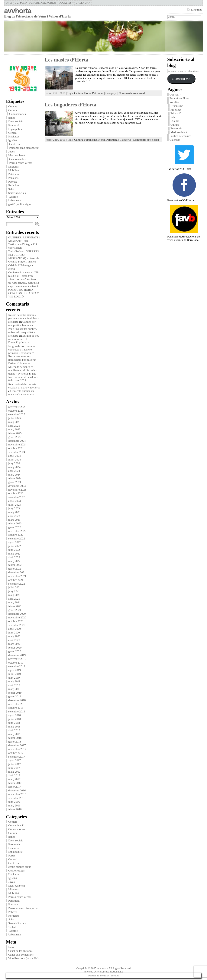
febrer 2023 (15, 523)
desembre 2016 (17, 790)
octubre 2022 (16, 535)
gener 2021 (15, 610)
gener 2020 (15, 651)
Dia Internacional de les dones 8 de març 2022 (23, 377)
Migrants (13, 166)
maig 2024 (14, 467)
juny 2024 (14, 463)
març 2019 (14, 689)
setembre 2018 (17, 711)
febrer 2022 (15, 565)
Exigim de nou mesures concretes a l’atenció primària (24, 339)
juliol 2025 (15, 418)
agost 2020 (15, 629)
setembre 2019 (17, 666)
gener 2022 (15, 569)
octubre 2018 (16, 708)
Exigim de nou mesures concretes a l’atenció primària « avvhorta (22, 349)
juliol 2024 (15, 459)
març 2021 (14, 602)
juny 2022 (14, 550)
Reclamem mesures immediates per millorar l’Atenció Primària (22, 360)
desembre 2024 (17, 441)
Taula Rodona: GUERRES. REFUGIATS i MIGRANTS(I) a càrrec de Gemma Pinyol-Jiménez (24, 256)
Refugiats (14, 185)
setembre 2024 (17, 452)
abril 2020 (14, 640)
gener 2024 (15, 482)
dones (12, 118)
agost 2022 (15, 542)
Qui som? (175, 94)
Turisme (13, 197)
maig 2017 (14, 772)
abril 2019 (14, 685)
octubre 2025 (16, 411)
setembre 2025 (17, 414)
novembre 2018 (17, 704)
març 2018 (14, 734)
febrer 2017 (15, 783)
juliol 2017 (15, 764)
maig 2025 (14, 422)
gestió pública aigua (20, 204)
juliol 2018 (15, 719)
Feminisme (91, 140)
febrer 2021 (15, 606)
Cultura (13, 110)
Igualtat (13, 140)
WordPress (103, 972)
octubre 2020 (16, 621)
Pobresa (13, 182)
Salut (11, 189)
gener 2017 (15, 787)
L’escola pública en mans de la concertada (21, 393)
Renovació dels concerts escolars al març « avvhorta (24, 386)
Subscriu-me (181, 79)
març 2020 (14, 644)
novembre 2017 (17, 749)
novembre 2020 (17, 617)
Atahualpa (118, 972)
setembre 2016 (17, 798)
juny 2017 (14, 768)
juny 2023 (14, 508)
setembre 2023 (17, 497)
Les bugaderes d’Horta (71, 105)
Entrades (196, 9)
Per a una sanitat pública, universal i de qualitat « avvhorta (23, 332)
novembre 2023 (17, 490)
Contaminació (16, 825)
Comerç (13, 106)
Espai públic (15, 129)
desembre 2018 (17, 700)
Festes (12, 855)
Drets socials (16, 121)
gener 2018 (15, 741)
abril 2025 (14, 426)
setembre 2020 (17, 625)
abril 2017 (14, 775)
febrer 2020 (15, 647)
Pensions (13, 178)
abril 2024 (14, 471)
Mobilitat (14, 170)
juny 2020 (14, 632)
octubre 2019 (16, 663)
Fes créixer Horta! (180, 98)
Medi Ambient (17, 155)
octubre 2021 (16, 580)
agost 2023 (15, 501)
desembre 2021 (17, 572)
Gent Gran (15, 144)
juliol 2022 (15, 546)
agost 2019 (15, 670)
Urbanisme (15, 200)
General (13, 133)
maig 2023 (14, 512)
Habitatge (14, 136)
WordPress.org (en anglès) (23, 958)
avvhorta (18, 11)
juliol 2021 (15, 587)
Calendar (175, 140)
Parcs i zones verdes (21, 163)
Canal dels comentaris (21, 955)
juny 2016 (14, 802)
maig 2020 (14, 636)
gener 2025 (15, 437)
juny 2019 (14, 678)
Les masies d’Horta (66, 60)
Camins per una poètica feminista (22, 323)
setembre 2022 (17, 538)
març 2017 (14, 779)
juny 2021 (14, 591)
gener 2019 (15, 696)
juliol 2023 (15, 505)
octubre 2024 (16, 448)
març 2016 (14, 805)
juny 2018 (14, 723)
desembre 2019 (17, 655)
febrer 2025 (15, 433)
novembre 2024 (17, 444)
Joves (11, 151)
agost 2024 (15, 456)
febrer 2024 (15, 478)
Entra (11, 947)
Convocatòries (18, 114)
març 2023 (14, 520)
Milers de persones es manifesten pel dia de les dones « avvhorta (22, 370)
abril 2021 (14, 599)
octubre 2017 (16, 753)
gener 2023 (15, 527)
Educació (14, 125)
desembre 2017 (17, 745)
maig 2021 (14, 595)
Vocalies (174, 102)
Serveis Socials (17, 193)
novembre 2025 (17, 407)
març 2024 (14, 474)
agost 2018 (15, 715)
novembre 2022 (17, 531)
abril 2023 (14, 516)
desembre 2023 (17, 486)
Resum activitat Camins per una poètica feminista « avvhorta (24, 318)
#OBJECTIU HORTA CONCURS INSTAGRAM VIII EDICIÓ (24, 293)
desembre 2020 (17, 614)
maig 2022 (14, 553)
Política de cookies (181, 136)
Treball (12, 927)
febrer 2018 (15, 738)
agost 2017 (15, 760)
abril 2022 (14, 557)
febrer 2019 (15, 693)
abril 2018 (14, 730)
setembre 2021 (17, 584)
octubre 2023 (16, 493)
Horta (87, 93)
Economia (14, 844)
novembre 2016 (17, 794)
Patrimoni (14, 174)
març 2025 (14, 429)
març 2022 (14, 561)
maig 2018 (14, 726)
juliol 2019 (15, 674)
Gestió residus (17, 159)
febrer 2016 (15, 809)
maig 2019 (14, 681)
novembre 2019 (17, 659)
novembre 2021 (17, 576)
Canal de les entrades (20, 951)
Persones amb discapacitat (24, 148)
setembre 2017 (17, 757)
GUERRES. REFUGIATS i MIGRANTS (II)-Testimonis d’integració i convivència (24, 242)
